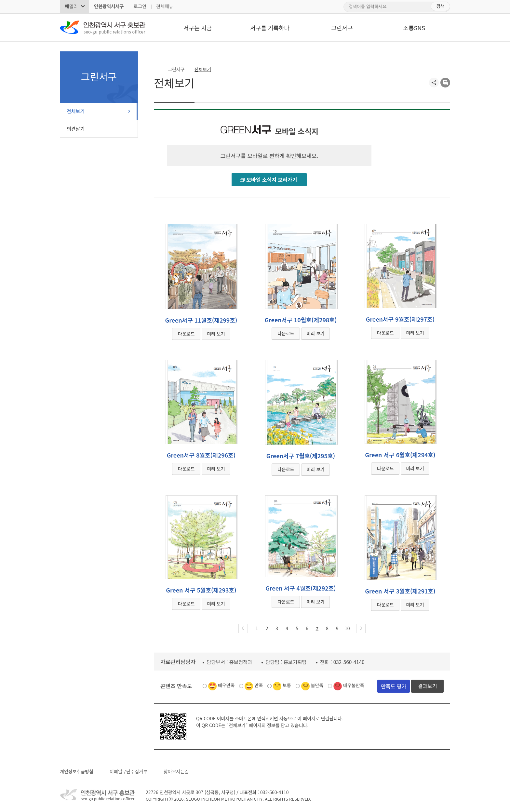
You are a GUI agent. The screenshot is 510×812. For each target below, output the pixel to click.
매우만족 (226, 685)
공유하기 (434, 83)
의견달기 (76, 129)
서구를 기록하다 (270, 28)
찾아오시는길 (176, 771)
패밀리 (71, 7)
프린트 (445, 83)
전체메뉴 (165, 7)
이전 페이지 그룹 (243, 628)
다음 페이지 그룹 (361, 628)
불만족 (317, 685)
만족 (259, 685)
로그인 (140, 7)
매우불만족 (354, 685)
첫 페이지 (232, 628)
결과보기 (428, 686)
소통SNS (414, 28)
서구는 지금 (198, 28)
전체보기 (76, 111)
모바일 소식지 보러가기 (272, 180)
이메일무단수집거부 (128, 771)
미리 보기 (216, 334)
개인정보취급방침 (77, 771)
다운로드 (186, 334)
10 (347, 628)
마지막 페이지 (372, 628)
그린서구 (342, 28)
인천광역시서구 (109, 7)
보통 (287, 685)
